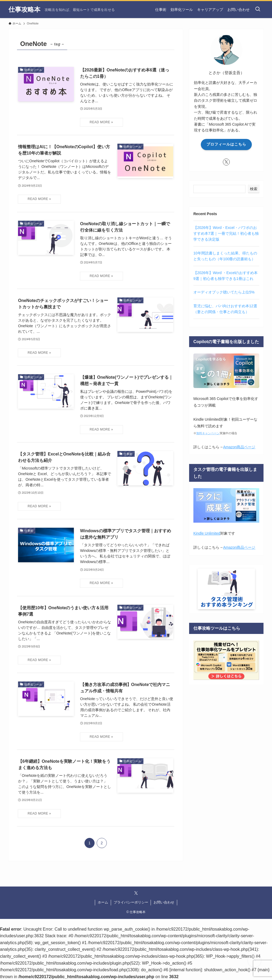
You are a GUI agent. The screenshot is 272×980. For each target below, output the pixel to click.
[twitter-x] (226, 162)
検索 (254, 189)
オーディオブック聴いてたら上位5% (224, 292)
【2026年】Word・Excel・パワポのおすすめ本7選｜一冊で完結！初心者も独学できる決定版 (226, 234)
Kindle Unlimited (207, 533)
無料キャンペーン (208, 433)
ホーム (103, 902)
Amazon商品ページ (239, 447)
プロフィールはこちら (226, 144)
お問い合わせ (164, 902)
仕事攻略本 (24, 10)
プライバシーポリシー (131, 902)
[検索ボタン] (258, 10)
